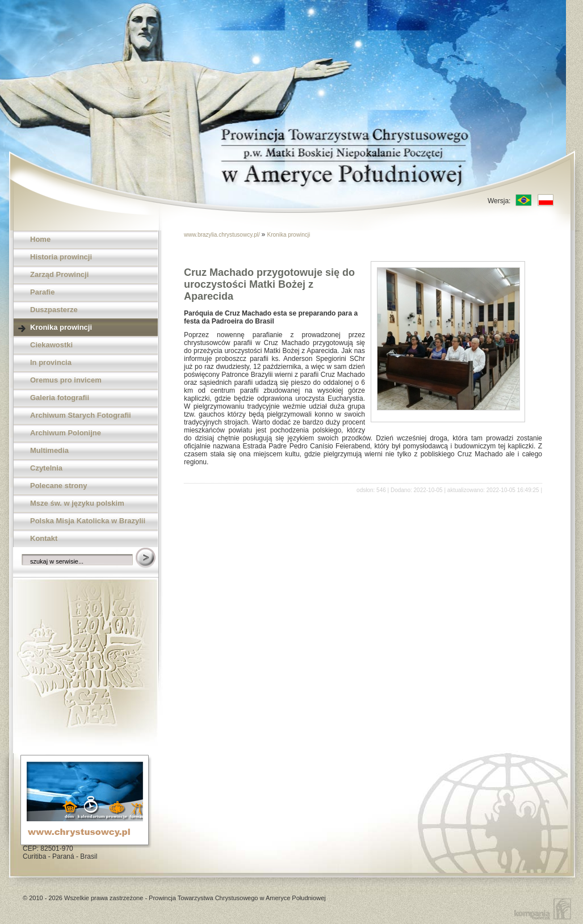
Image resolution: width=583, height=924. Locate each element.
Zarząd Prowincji (59, 274)
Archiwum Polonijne (66, 433)
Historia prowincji (61, 257)
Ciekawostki (51, 345)
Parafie (42, 292)
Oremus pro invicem (66, 380)
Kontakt (44, 538)
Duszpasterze (54, 310)
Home (40, 239)
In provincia (51, 362)
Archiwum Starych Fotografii (81, 415)
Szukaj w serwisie (146, 558)
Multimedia (49, 450)
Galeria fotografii (60, 398)
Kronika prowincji (61, 327)
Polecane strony (58, 486)
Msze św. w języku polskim (77, 503)
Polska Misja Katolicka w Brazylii (88, 521)
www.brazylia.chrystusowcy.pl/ (223, 235)
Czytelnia (46, 468)
